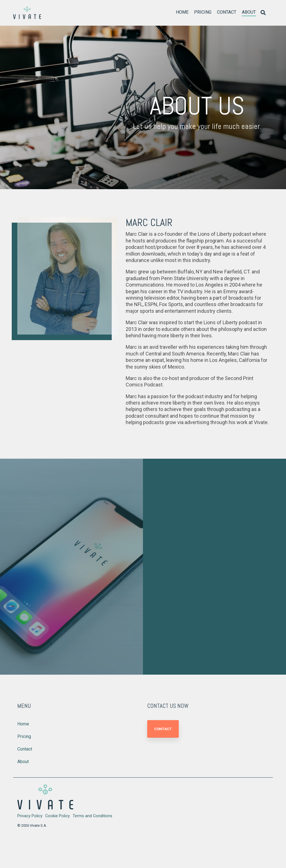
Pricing (203, 12)
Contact (227, 12)
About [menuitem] (23, 762)
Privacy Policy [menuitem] (30, 816)
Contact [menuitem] (25, 749)
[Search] (263, 13)
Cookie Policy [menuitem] (58, 816)
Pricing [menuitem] (24, 736)
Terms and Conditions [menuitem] (92, 816)
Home (182, 12)
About (249, 12)
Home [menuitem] (23, 724)
